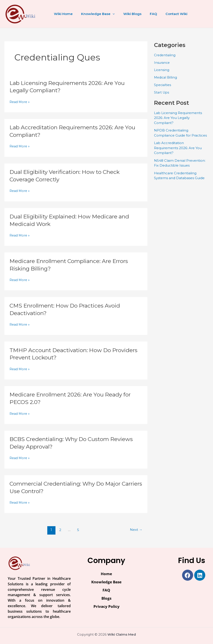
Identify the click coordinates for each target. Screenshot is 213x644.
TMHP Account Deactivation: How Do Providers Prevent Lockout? (63, 354)
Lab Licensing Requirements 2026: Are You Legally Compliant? (178, 118)
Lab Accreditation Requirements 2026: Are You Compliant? (178, 148)
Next (136, 530)
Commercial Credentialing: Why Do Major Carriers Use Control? (69, 487)
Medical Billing (166, 77)
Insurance (162, 63)
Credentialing (165, 55)
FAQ (147, 14)
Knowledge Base (95, 14)
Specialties (163, 85)
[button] (110, 14)
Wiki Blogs (128, 14)
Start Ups (162, 92)
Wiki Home (62, 14)
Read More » (20, 102)
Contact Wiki (168, 14)
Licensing (162, 70)
